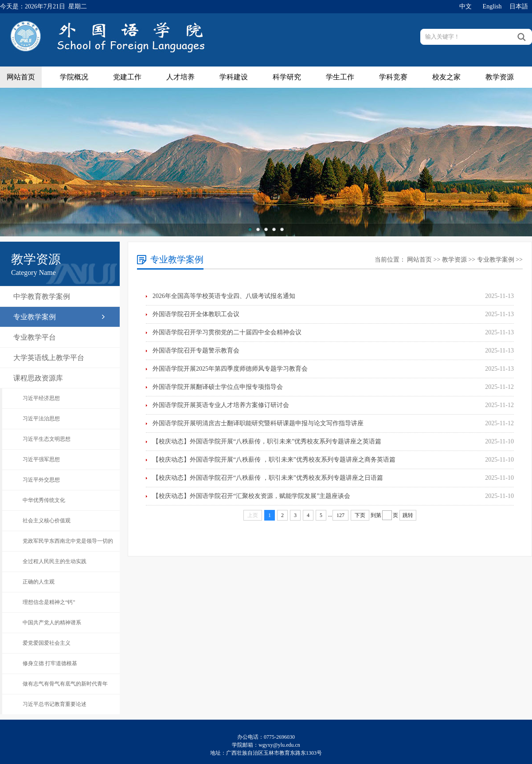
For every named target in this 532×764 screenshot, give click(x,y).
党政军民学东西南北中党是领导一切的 (68, 541)
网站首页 (21, 77)
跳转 (408, 515)
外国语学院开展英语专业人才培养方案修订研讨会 (221, 405)
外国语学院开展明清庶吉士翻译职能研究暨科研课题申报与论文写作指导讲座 (258, 423)
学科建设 (234, 77)
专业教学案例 (35, 317)
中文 (465, 6)
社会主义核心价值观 (47, 521)
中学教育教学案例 (42, 296)
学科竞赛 (393, 77)
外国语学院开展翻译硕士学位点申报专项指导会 (218, 387)
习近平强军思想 (41, 459)
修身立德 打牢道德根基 (50, 663)
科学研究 (287, 77)
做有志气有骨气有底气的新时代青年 (65, 684)
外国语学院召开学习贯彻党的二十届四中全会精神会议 (227, 332)
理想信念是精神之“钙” (49, 602)
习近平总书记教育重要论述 (55, 704)
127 (340, 515)
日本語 (519, 6)
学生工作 (340, 77)
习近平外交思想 (41, 480)
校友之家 (446, 77)
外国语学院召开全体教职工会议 (196, 314)
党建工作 (127, 77)
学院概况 (74, 77)
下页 (360, 515)
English (492, 6)
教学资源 (500, 77)
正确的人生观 (39, 582)
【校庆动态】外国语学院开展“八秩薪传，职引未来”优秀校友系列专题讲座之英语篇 (267, 441)
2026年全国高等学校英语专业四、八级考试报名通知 (224, 296)
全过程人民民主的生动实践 (55, 561)
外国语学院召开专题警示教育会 (196, 351)
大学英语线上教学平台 (49, 358)
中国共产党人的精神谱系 (52, 623)
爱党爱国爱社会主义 (47, 643)
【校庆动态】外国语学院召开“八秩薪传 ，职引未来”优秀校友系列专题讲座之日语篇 (268, 478)
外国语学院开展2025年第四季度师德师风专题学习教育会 (230, 369)
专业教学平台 (35, 337)
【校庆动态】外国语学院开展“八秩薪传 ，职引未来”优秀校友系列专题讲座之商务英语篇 (274, 460)
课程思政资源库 (38, 378)
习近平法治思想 (41, 419)
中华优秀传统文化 (44, 500)
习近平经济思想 (41, 398)
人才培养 (180, 77)
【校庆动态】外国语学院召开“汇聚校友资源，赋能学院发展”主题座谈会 (251, 496)
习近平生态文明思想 (47, 439)
